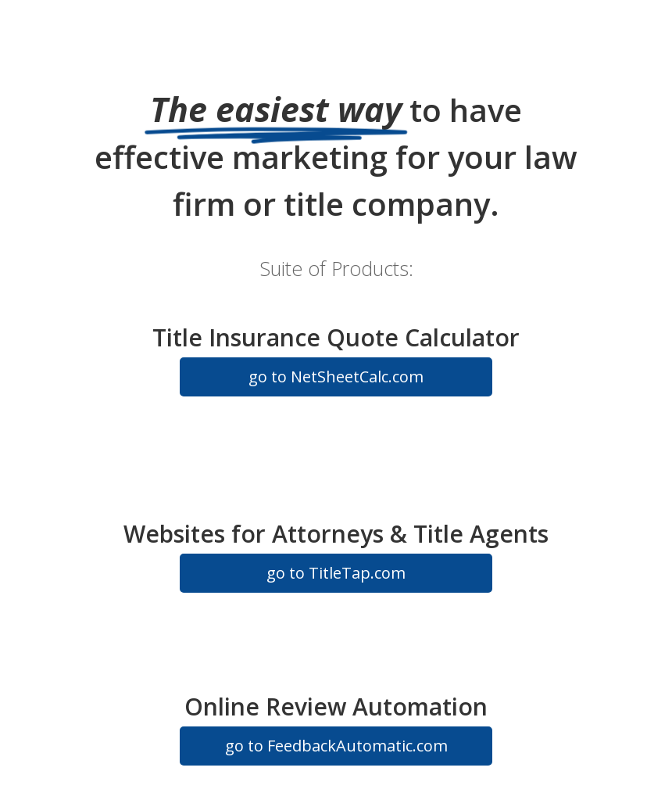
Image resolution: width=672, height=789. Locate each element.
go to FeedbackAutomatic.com (336, 746)
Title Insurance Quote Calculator (336, 337)
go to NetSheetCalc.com (336, 377)
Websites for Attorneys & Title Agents (336, 534)
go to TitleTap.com (336, 573)
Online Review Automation (336, 707)
